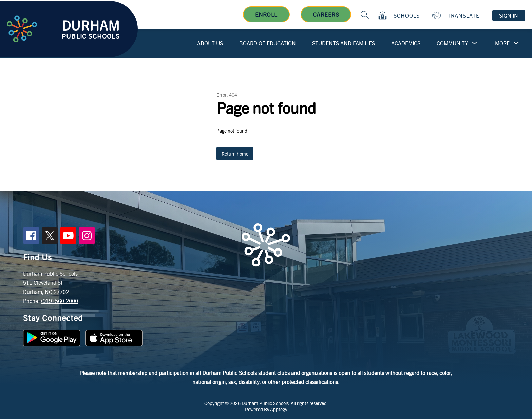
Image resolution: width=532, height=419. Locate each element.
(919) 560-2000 (60, 301)
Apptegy (279, 409)
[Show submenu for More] (502, 43)
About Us (210, 43)
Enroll (266, 14)
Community (452, 43)
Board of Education (268, 43)
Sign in (509, 15)
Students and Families (344, 43)
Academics (406, 43)
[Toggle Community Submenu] (475, 43)
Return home (235, 154)
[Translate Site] (457, 15)
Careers (326, 14)
